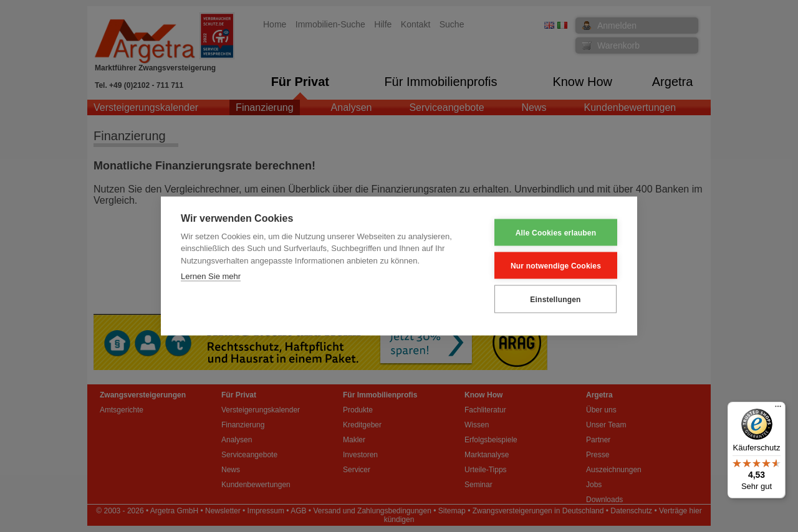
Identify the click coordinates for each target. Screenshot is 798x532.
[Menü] (778, 409)
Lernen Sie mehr (211, 276)
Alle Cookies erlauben (556, 232)
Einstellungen (555, 299)
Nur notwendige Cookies (556, 265)
